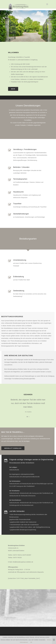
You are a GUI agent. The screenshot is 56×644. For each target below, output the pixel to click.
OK (31, 642)
